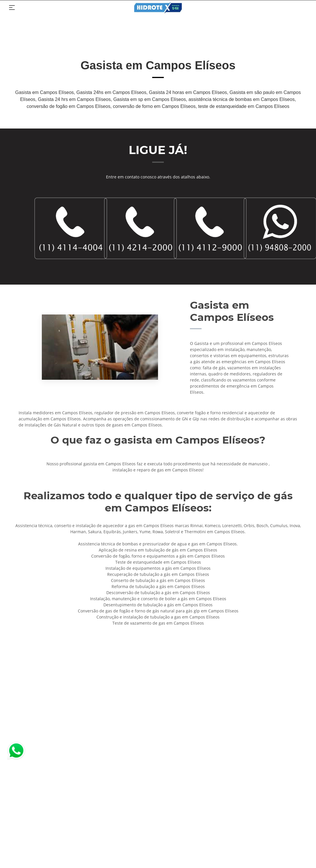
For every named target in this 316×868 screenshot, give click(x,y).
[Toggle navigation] (12, 8)
